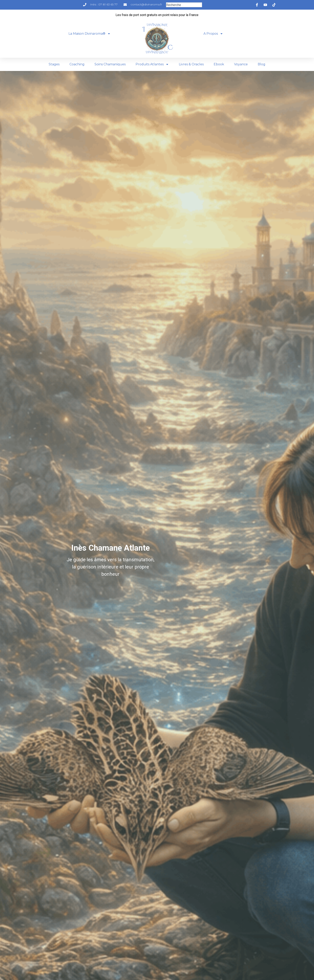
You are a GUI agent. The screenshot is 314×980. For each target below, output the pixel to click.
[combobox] (184, 5)
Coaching (77, 64)
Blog (262, 64)
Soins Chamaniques (110, 64)
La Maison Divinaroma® (90, 34)
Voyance (241, 64)
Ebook (219, 64)
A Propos (213, 34)
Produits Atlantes (152, 64)
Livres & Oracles (191, 64)
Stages (54, 64)
